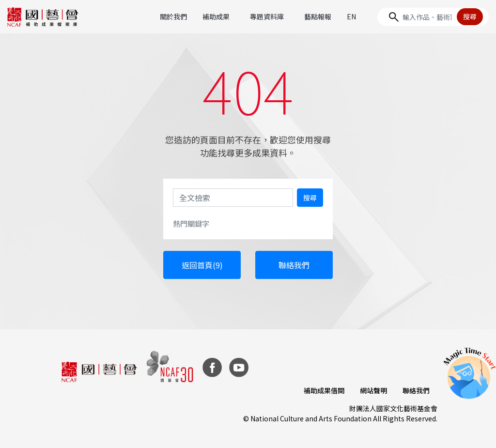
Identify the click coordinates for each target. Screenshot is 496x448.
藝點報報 (318, 16)
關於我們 (173, 16)
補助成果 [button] (216, 16)
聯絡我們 (294, 265)
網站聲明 (373, 390)
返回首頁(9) (202, 265)
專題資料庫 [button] (267, 16)
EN (351, 16)
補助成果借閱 (324, 390)
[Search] (433, 17)
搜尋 (470, 16)
